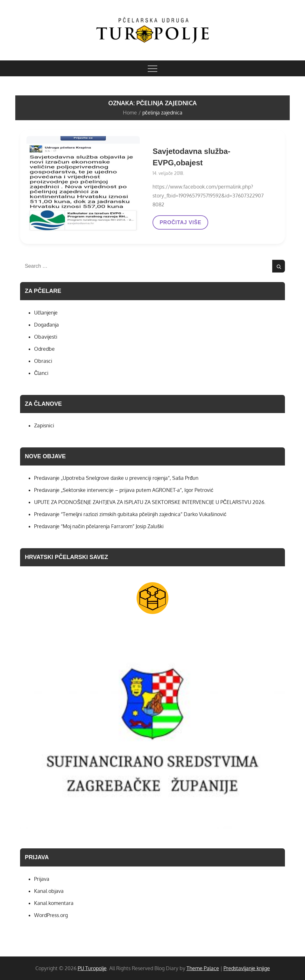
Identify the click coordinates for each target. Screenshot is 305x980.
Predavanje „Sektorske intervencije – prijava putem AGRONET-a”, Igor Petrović (124, 490)
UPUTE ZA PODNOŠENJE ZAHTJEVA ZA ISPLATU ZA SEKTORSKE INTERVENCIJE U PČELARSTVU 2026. (150, 502)
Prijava (42, 879)
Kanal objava (49, 891)
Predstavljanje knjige (247, 968)
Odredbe (44, 349)
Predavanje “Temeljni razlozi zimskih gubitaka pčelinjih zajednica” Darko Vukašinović (130, 514)
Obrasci (43, 361)
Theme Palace (203, 968)
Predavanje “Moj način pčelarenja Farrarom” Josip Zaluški (99, 526)
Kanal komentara (54, 903)
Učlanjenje (46, 313)
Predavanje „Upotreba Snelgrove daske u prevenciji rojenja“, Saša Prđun (116, 478)
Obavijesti (46, 337)
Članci (41, 373)
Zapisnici (44, 425)
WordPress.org (51, 915)
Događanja (46, 325)
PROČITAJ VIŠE (180, 224)
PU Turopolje (92, 968)
